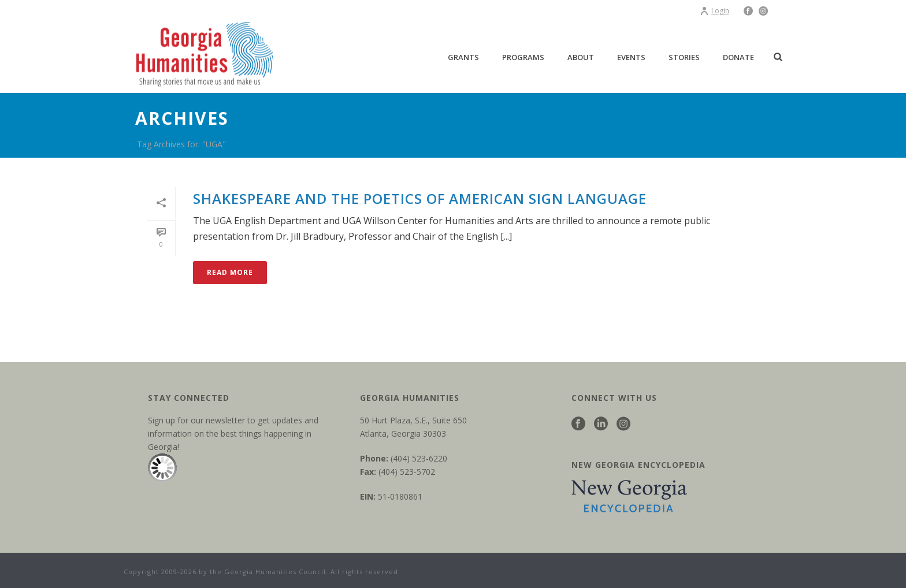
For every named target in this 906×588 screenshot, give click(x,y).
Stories (684, 57)
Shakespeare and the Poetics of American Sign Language (420, 198)
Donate (738, 57)
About (581, 57)
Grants (463, 57)
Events (631, 57)
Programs (523, 57)
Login (714, 11)
